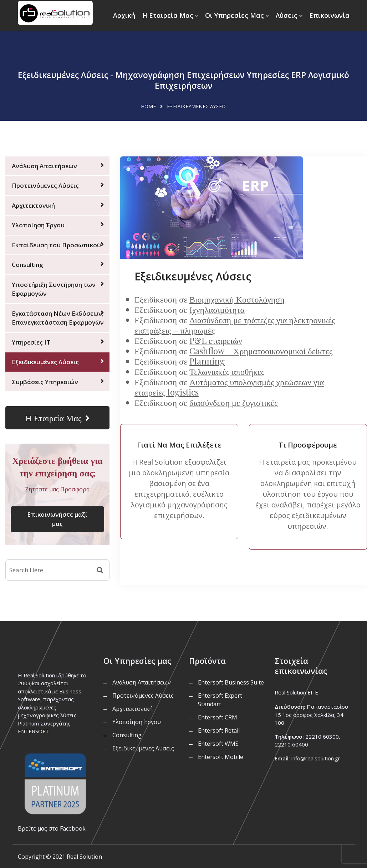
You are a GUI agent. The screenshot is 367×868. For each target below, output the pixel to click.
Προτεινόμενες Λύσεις (45, 185)
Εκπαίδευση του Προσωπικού (56, 245)
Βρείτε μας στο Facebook (52, 828)
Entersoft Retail (219, 730)
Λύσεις (287, 15)
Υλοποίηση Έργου (38, 225)
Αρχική (124, 15)
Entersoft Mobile (221, 757)
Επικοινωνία (329, 15)
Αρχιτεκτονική (33, 205)
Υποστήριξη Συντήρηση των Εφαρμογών (54, 289)
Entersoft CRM (218, 717)
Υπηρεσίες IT (31, 342)
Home (148, 106)
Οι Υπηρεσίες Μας (235, 15)
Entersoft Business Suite (231, 682)
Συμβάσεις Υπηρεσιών (45, 382)
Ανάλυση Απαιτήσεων (44, 166)
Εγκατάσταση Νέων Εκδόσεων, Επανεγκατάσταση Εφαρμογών (58, 318)
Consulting (27, 265)
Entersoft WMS (218, 744)
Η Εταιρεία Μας (168, 15)
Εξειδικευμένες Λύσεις (45, 362)
